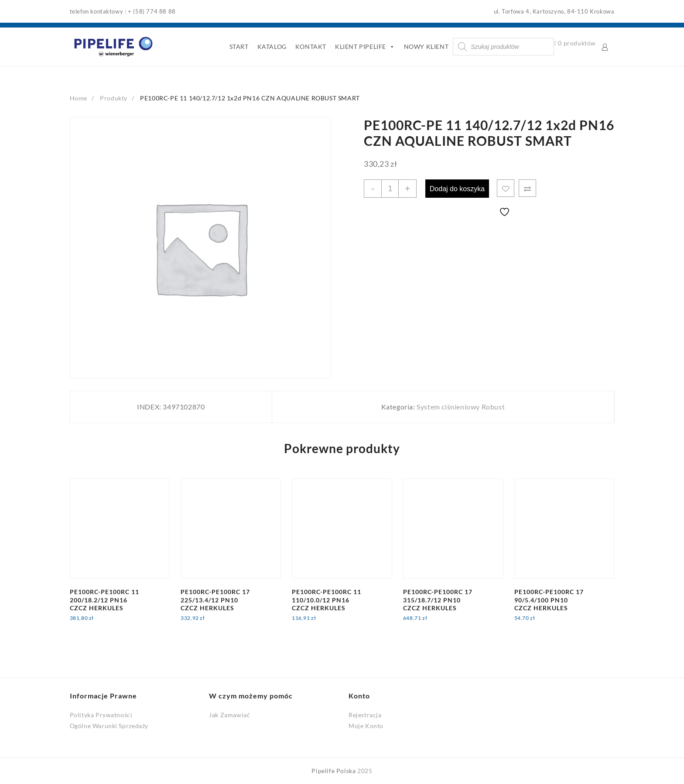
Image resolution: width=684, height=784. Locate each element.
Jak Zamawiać (229, 715)
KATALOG (271, 46)
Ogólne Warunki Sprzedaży (109, 726)
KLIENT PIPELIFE (365, 47)
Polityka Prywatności (101, 715)
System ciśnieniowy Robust (461, 407)
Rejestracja (365, 715)
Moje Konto (366, 726)
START (238, 46)
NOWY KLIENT (426, 46)
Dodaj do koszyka (458, 188)
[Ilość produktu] (390, 189)
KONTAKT (310, 46)
